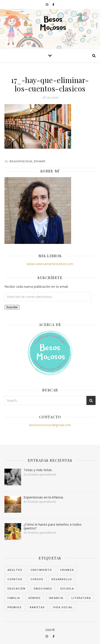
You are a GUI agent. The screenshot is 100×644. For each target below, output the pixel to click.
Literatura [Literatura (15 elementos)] (81, 598)
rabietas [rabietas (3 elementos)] (37, 607)
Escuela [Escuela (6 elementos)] (67, 588)
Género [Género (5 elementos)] (34, 598)
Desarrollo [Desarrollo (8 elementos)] (62, 579)
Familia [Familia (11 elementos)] (14, 598)
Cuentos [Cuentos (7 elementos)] (15, 579)
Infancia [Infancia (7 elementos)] (56, 598)
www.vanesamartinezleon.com (50, 264)
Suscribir (12, 307)
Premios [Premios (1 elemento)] (15, 607)
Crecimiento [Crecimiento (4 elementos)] (41, 570)
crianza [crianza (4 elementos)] (67, 570)
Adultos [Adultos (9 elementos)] (15, 570)
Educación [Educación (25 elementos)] (17, 588)
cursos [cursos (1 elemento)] (37, 579)
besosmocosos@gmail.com (50, 425)
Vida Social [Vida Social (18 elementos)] (63, 607)
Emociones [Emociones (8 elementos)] (43, 588)
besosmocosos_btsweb (27, 161)
